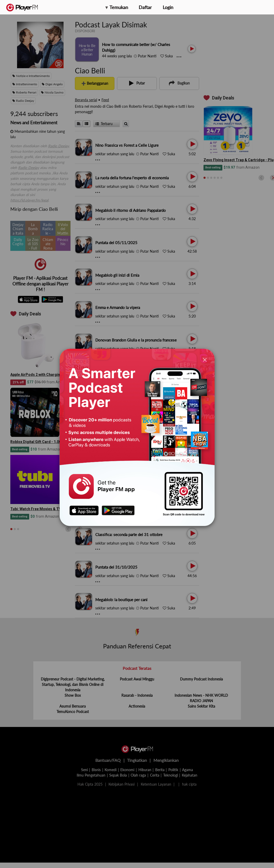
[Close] (205, 360)
